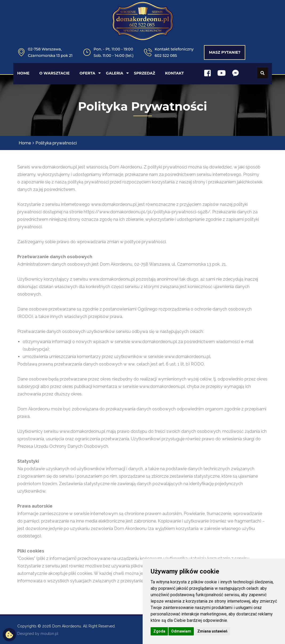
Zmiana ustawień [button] (212, 631)
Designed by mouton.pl (38, 634)
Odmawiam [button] (181, 631)
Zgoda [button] (159, 631)
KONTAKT (174, 73)
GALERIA (115, 73)
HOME (23, 73)
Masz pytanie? (225, 52)
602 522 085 (166, 56)
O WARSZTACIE (54, 73)
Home (25, 143)
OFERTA (87, 73)
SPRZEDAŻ (144, 73)
